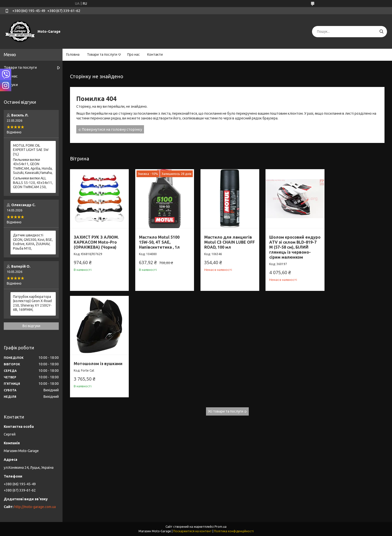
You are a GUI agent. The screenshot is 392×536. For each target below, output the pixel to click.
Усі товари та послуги (226, 309)
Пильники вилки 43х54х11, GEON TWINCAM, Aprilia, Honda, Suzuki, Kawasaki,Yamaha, (33, 166)
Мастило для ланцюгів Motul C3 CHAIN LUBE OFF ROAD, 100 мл (226, 241)
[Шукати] (381, 32)
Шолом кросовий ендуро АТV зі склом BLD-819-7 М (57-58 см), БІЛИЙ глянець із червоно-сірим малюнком (289, 248)
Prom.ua (220, 527)
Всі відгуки (31, 326)
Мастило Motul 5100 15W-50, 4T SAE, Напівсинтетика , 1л (158, 241)
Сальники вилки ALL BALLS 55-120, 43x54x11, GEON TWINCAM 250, (33, 183)
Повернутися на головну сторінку (112, 129)
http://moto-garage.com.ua (35, 507)
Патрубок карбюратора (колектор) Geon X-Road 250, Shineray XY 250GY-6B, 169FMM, (32, 303)
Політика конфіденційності (234, 531)
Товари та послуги (102, 54)
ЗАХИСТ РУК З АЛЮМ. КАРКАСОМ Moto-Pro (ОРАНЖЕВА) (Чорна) (96, 241)
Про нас (133, 54)
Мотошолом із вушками (355, 236)
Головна (73, 54)
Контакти (155, 54)
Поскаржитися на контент (192, 531)
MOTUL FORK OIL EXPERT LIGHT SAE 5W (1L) (31, 150)
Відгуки (11, 85)
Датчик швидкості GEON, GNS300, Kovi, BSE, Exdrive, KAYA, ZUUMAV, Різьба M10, (33, 242)
